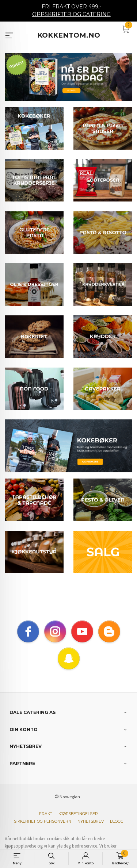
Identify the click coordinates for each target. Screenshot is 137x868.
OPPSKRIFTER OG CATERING (71, 14)
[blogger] (109, 639)
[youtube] (82, 639)
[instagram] (55, 639)
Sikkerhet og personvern (43, 829)
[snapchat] (69, 666)
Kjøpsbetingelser (78, 821)
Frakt (46, 821)
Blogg (117, 829)
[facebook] (28, 639)
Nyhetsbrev (91, 829)
